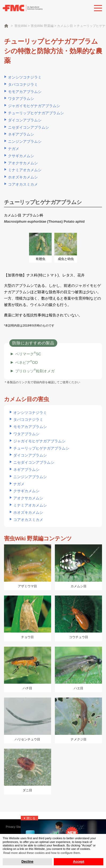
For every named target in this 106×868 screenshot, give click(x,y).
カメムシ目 (65, 26)
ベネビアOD (26, 362)
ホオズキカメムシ (23, 177)
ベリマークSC (28, 354)
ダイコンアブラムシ (25, 120)
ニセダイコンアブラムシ (28, 127)
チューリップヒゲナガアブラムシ (36, 113)
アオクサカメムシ (23, 163)
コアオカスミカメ (23, 184)
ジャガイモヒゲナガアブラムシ (34, 106)
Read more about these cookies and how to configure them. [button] (42, 853)
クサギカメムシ (21, 156)
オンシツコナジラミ (25, 77)
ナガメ (14, 149)
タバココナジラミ (23, 84)
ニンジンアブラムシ (25, 141)
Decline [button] (28, 862)
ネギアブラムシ (21, 134)
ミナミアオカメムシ (25, 170)
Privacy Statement (18, 827)
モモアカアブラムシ (25, 92)
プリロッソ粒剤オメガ (35, 371)
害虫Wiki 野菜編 (42, 26)
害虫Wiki (21, 26)
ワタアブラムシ (21, 99)
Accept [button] (79, 862)
